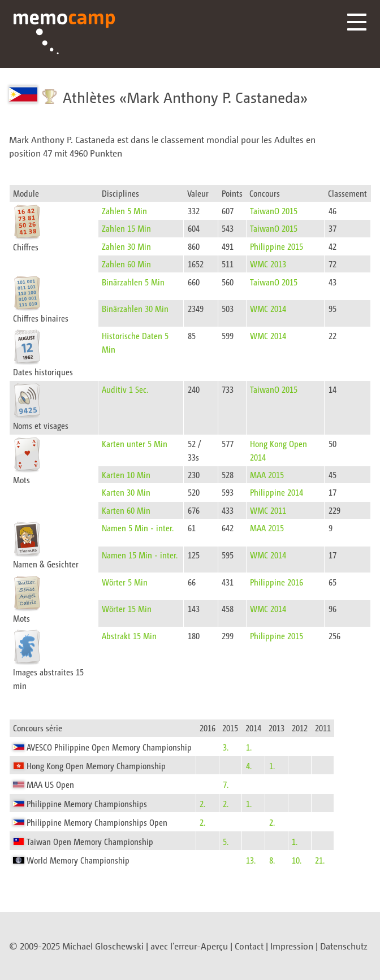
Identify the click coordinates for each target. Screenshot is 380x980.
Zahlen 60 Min (126, 264)
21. (320, 860)
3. (226, 747)
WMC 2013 (268, 264)
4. (249, 766)
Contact (249, 946)
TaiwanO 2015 (274, 211)
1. (249, 747)
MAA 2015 (267, 474)
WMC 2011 (268, 510)
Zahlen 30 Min (126, 246)
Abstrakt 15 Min (129, 636)
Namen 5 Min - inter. (138, 528)
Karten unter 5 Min (135, 443)
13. (251, 860)
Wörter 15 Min (127, 608)
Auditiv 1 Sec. (125, 389)
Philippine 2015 (277, 246)
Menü (357, 22)
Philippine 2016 (277, 582)
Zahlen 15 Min (126, 228)
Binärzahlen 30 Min (135, 308)
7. (226, 784)
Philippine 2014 (277, 492)
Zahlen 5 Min (124, 211)
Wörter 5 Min (125, 582)
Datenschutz (344, 946)
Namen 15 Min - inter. (140, 555)
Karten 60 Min (126, 510)
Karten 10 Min (126, 474)
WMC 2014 (268, 308)
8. (272, 860)
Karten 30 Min (126, 492)
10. (297, 860)
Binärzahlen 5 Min (133, 282)
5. (226, 841)
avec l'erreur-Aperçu (189, 946)
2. (202, 803)
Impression (292, 946)
